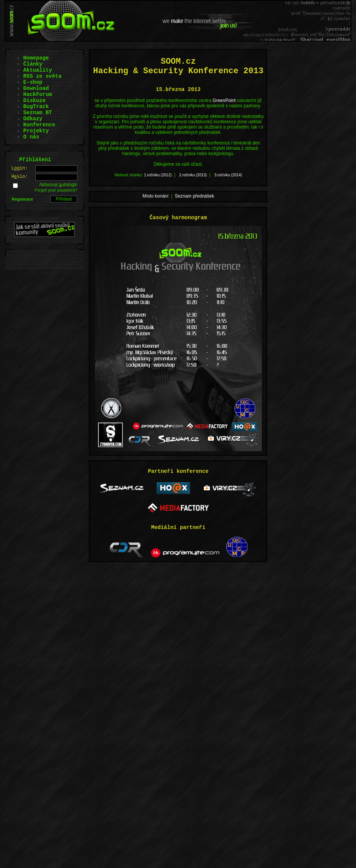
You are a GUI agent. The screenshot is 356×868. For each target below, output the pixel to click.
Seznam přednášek (195, 196)
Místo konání (155, 196)
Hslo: (20, 177)
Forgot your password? (56, 190)
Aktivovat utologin (58, 185)
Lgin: (20, 168)
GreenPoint (224, 100)
